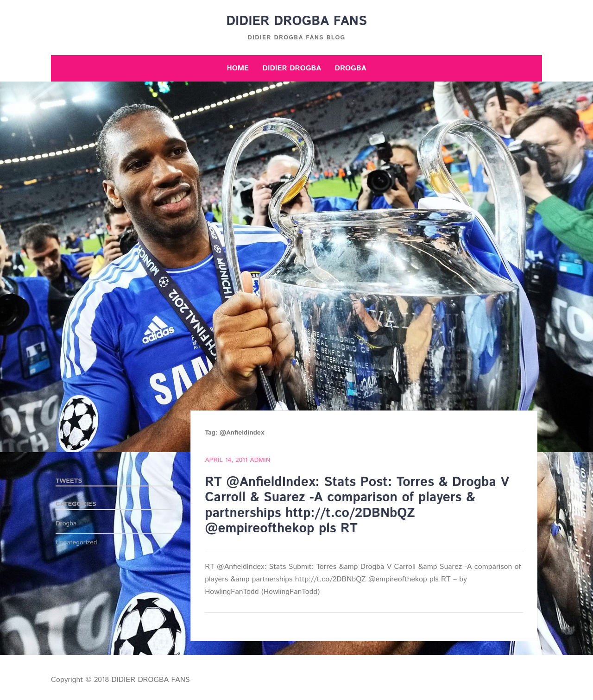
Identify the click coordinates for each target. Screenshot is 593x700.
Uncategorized (76, 542)
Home (238, 68)
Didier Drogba (292, 68)
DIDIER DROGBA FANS (296, 21)
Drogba (351, 68)
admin (260, 460)
